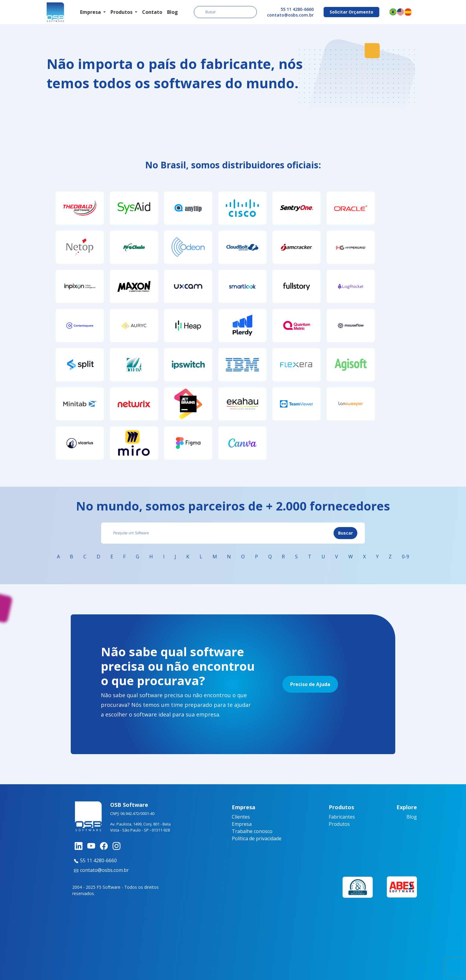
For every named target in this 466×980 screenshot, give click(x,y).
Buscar (345, 533)
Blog (172, 12)
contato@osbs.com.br (290, 15)
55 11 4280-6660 (297, 9)
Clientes (241, 817)
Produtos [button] (122, 12)
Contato (152, 12)
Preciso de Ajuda (310, 684)
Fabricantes (342, 817)
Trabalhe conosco (252, 831)
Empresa (242, 824)
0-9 (405, 557)
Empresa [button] (91, 12)
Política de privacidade (257, 838)
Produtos (339, 824)
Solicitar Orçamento (351, 12)
